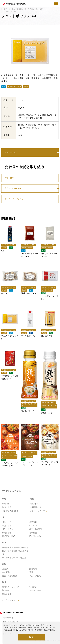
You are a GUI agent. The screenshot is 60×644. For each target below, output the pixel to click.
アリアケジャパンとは (14, 199)
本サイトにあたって (11, 622)
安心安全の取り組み (13, 188)
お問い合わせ (10, 152)
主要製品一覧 (22, 9)
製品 (14, 9)
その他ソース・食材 (35, 9)
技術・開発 (9, 178)
